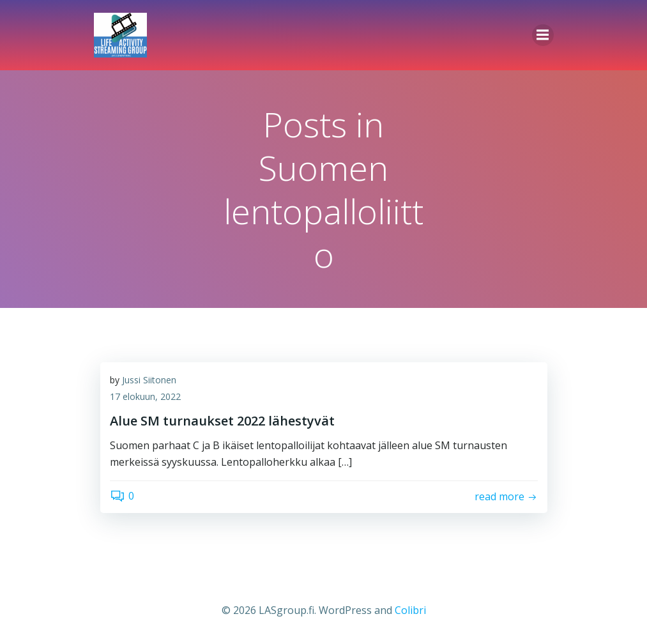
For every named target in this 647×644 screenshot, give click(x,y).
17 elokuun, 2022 (145, 396)
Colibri (410, 610)
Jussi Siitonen (149, 380)
